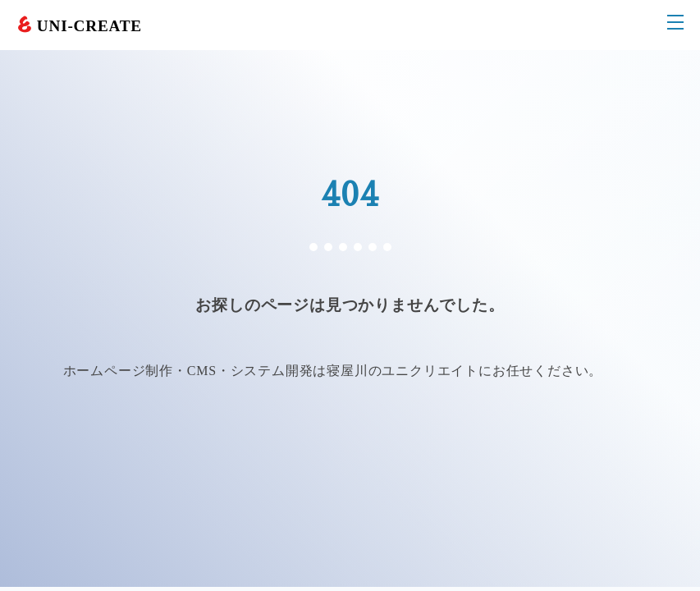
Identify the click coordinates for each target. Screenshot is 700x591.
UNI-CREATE (89, 26)
